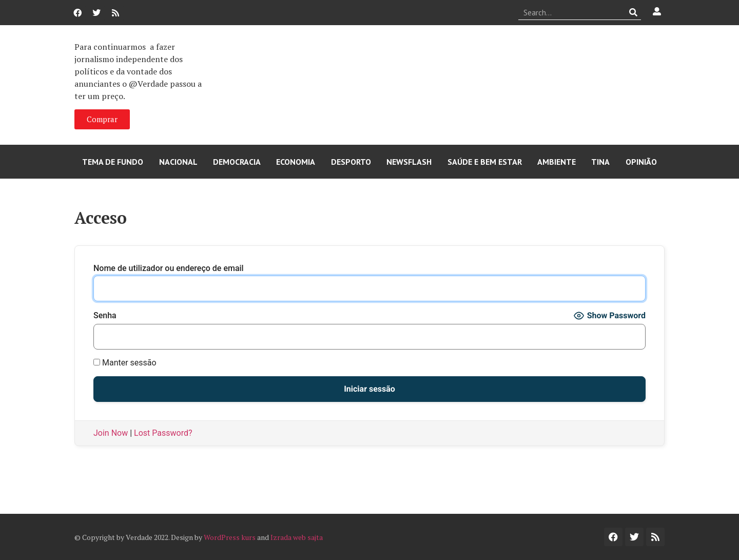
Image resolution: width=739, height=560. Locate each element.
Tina (600, 162)
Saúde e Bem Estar (485, 162)
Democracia (237, 162)
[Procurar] (634, 12)
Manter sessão (125, 363)
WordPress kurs (230, 537)
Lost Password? (163, 433)
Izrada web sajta (297, 537)
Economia (296, 162)
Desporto (351, 162)
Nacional (178, 162)
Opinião (641, 162)
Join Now (111, 433)
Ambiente (557, 162)
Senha (105, 316)
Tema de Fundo (113, 162)
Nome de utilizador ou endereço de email (169, 268)
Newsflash (409, 162)
